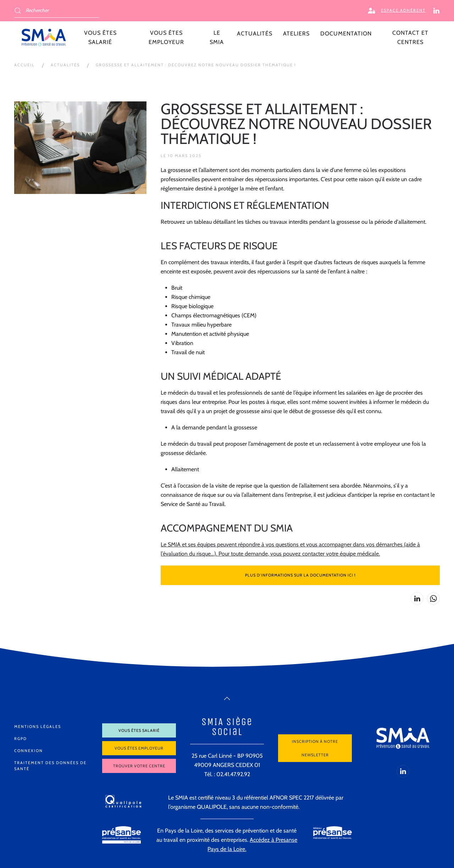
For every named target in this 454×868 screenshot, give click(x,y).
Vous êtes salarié (139, 730)
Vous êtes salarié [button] (100, 37)
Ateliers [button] (296, 34)
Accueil (24, 65)
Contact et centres (410, 37)
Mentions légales (38, 727)
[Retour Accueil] (44, 38)
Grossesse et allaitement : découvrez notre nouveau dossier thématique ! (196, 65)
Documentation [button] (346, 34)
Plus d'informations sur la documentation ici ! (300, 575)
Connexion (29, 751)
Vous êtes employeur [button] (166, 37)
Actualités (255, 34)
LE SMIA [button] (217, 37)
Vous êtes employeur (139, 748)
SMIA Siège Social (227, 727)
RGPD (21, 739)
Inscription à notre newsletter (315, 748)
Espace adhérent (397, 11)
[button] (227, 699)
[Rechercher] (57, 11)
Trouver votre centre (139, 766)
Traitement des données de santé (50, 766)
